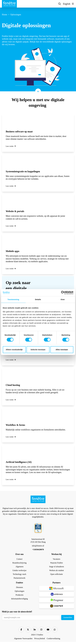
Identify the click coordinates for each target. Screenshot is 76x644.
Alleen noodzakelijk (14, 350)
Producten (20, 595)
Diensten (20, 587)
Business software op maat (19, 132)
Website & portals (15, 211)
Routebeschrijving (20, 563)
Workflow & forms (15, 425)
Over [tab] (63, 299)
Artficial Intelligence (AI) (19, 462)
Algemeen (19, 567)
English (67, 4)
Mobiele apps (13, 251)
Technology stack (19, 574)
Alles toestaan (62, 350)
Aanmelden (68, 617)
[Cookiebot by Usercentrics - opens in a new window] (63, 293)
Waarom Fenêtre (57, 563)
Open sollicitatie (56, 574)
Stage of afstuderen (57, 567)
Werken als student (56, 570)
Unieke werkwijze (20, 570)
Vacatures (57, 559)
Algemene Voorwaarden (23, 638)
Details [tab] (38, 299)
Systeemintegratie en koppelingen (23, 171)
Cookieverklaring (53, 638)
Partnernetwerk (19, 578)
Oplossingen (19, 591)
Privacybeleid (40, 638)
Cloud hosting (13, 385)
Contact (19, 559)
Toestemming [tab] (13, 299)
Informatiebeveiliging (19, 599)
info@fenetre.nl (38, 546)
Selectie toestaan (38, 350)
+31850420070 (38, 550)
